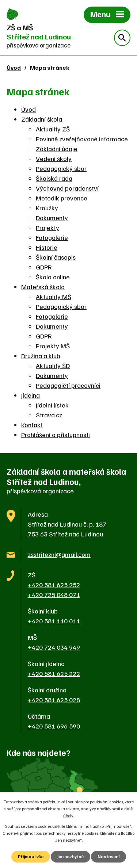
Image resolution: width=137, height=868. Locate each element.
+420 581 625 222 (54, 673)
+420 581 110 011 (54, 621)
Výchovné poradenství (67, 188)
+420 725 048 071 (54, 594)
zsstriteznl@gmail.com (59, 554)
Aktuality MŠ (54, 297)
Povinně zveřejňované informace (82, 139)
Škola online (53, 277)
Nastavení (109, 856)
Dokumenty (52, 218)
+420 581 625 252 (54, 585)
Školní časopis (56, 257)
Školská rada (54, 178)
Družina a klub (41, 356)
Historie (47, 247)
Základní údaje (57, 149)
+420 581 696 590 (54, 726)
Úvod (14, 67)
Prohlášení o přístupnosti (56, 435)
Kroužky (47, 208)
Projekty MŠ (53, 346)
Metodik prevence (62, 198)
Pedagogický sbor (61, 168)
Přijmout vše (31, 856)
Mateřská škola (43, 287)
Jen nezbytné (71, 856)
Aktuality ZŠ (53, 129)
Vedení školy (54, 158)
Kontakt (32, 425)
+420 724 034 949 (54, 647)
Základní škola (42, 119)
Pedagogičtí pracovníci (68, 385)
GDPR (44, 267)
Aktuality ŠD (53, 366)
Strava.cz (49, 415)
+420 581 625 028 (54, 700)
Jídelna (31, 395)
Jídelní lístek (52, 405)
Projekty (47, 227)
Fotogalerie (52, 237)
